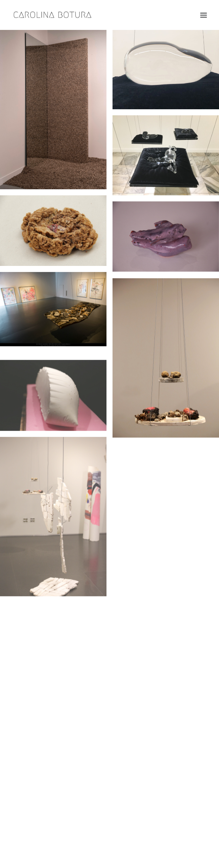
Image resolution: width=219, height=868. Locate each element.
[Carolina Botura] (53, 15)
